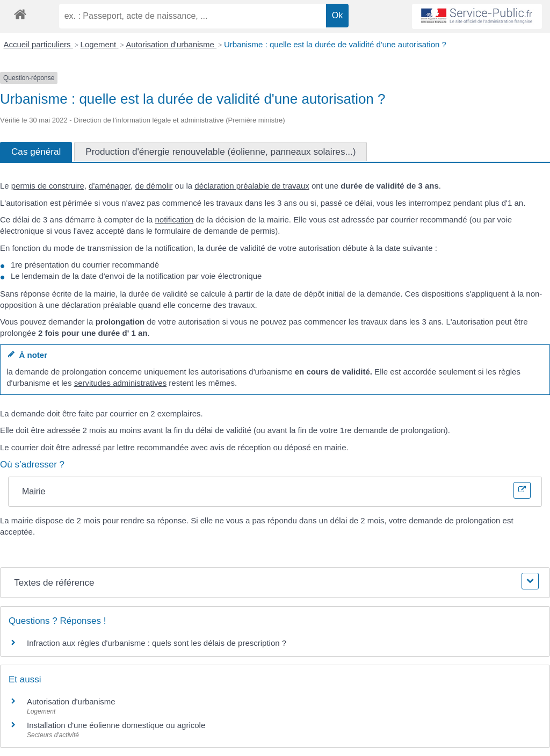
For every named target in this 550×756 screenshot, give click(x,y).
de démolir (154, 186)
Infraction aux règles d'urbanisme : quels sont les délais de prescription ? (157, 643)
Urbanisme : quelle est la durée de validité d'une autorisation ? (335, 44)
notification (175, 219)
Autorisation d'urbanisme (171, 44)
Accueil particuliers (38, 44)
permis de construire (48, 186)
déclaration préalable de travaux (252, 186)
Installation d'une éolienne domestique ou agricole (116, 725)
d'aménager (110, 186)
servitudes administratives (121, 383)
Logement (100, 44)
